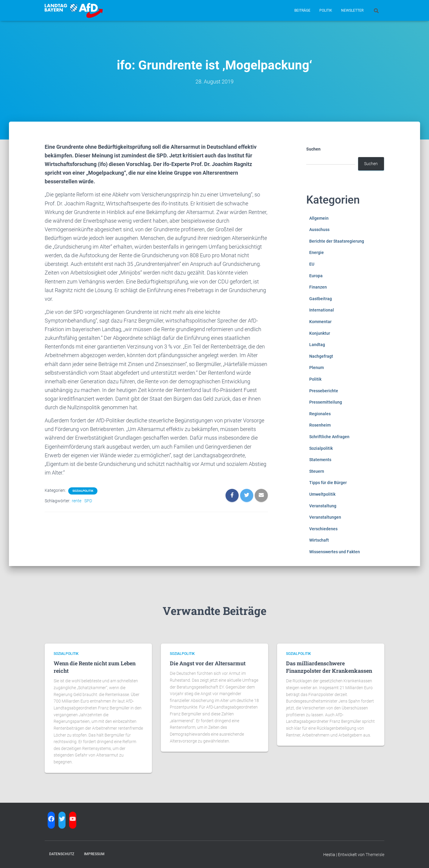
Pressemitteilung (326, 402)
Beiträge (302, 10)
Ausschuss (319, 230)
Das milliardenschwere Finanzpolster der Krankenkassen (329, 667)
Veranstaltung (323, 506)
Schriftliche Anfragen (329, 437)
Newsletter (352, 10)
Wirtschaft (319, 540)
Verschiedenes (323, 529)
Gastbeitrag (321, 299)
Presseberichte (324, 391)
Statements (320, 460)
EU (312, 264)
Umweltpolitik (322, 494)
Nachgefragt (321, 356)
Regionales (320, 414)
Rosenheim (320, 425)
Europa (316, 276)
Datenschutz (62, 854)
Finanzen (318, 287)
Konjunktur (320, 333)
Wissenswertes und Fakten (335, 552)
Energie (317, 252)
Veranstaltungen (325, 517)
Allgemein (319, 218)
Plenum (317, 368)
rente (77, 501)
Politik (326, 10)
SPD (88, 501)
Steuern (317, 471)
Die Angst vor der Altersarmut (208, 663)
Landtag (317, 345)
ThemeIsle (375, 855)
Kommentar (320, 322)
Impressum (94, 854)
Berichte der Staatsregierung (337, 241)
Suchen (313, 149)
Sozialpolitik (83, 491)
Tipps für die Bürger (328, 483)
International (322, 310)
